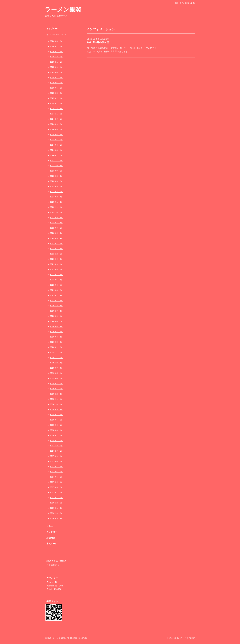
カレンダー (52, 532)
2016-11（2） (56, 508)
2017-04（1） (56, 482)
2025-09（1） (56, 67)
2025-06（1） (56, 83)
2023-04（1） (56, 192)
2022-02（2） (56, 243)
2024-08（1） (56, 129)
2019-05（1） (56, 373)
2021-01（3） (56, 300)
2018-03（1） (56, 430)
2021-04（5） (56, 285)
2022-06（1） (56, 228)
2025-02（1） (56, 98)
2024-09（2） (56, 124)
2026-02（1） (56, 46)
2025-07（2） (56, 77)
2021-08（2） (56, 269)
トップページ (53, 29)
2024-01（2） (56, 155)
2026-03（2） (56, 41)
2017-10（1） (56, 451)
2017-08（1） (56, 461)
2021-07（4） (56, 275)
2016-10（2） (56, 513)
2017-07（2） (56, 466)
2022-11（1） (56, 207)
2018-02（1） (56, 435)
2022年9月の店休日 (98, 42)
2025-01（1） (56, 103)
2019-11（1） (56, 358)
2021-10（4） (56, 259)
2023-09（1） (56, 171)
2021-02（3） (56, 295)
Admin (192, 638)
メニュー (51, 526)
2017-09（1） (56, 456)
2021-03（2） (56, 290)
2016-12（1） (56, 503)
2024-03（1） (56, 150)
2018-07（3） (56, 415)
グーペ (183, 638)
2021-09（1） (56, 264)
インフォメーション (56, 34)
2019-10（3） (56, 363)
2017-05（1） (56, 477)
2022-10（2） (56, 212)
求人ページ (52, 544)
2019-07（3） (56, 368)
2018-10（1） (56, 404)
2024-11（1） (56, 114)
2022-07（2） (56, 223)
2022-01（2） (56, 249)
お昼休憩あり (53, 565)
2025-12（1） (56, 57)
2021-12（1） (56, 254)
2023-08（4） (56, 176)
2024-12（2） (56, 109)
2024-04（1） (56, 145)
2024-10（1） (56, 119)
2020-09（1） (56, 316)
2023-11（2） (56, 160)
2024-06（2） (56, 135)
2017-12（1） (56, 446)
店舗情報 (51, 538)
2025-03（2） (56, 93)
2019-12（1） (56, 352)
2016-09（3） (56, 518)
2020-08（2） (56, 321)
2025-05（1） (56, 88)
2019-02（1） (56, 383)
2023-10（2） (56, 166)
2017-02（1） (56, 492)
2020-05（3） (56, 332)
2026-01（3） (56, 52)
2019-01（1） (56, 389)
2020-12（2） (56, 306)
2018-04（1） (56, 425)
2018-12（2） (56, 394)
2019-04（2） (56, 378)
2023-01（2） (56, 202)
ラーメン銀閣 (63, 9)
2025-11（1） (56, 62)
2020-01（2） (56, 347)
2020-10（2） (56, 311)
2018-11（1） (56, 399)
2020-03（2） (56, 342)
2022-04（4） (56, 233)
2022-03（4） (56, 238)
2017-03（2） (56, 487)
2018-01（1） (56, 441)
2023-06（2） (56, 181)
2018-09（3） (56, 409)
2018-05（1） (56, 420)
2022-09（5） (56, 218)
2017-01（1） (56, 498)
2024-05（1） (56, 140)
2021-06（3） (56, 280)
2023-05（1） (56, 186)
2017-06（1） (56, 472)
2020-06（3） (56, 326)
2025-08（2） (56, 72)
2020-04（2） (56, 337)
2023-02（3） (56, 197)
